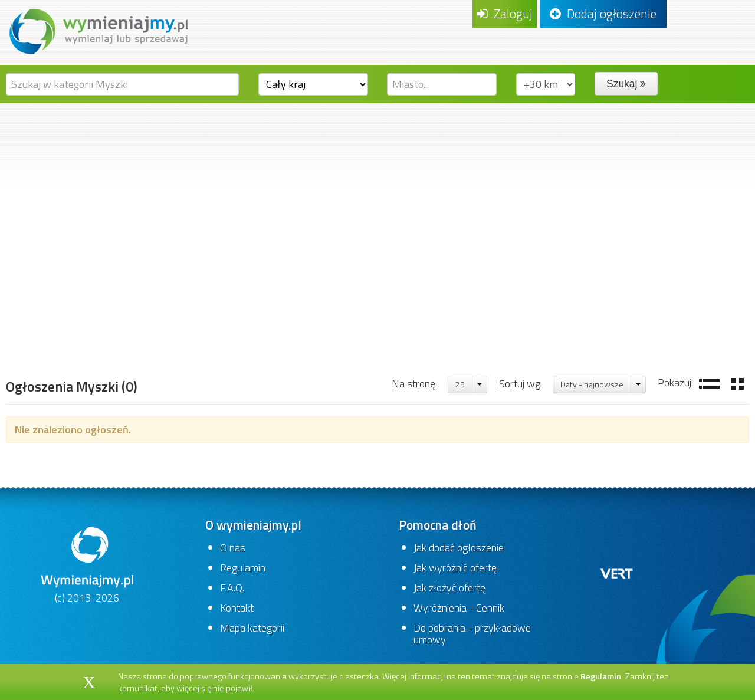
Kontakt (237, 608)
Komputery (234, 327)
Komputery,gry (146, 327)
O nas (233, 548)
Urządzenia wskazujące (340, 327)
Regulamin (243, 568)
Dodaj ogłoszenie (603, 14)
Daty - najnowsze (592, 384)
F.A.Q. (232, 588)
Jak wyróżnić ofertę (455, 568)
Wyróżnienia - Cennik (459, 608)
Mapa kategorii (252, 628)
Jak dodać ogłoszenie (459, 548)
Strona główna (51, 327)
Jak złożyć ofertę (449, 588)
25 (460, 384)
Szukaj (626, 84)
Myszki (438, 327)
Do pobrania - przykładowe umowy (472, 634)
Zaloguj (505, 14)
